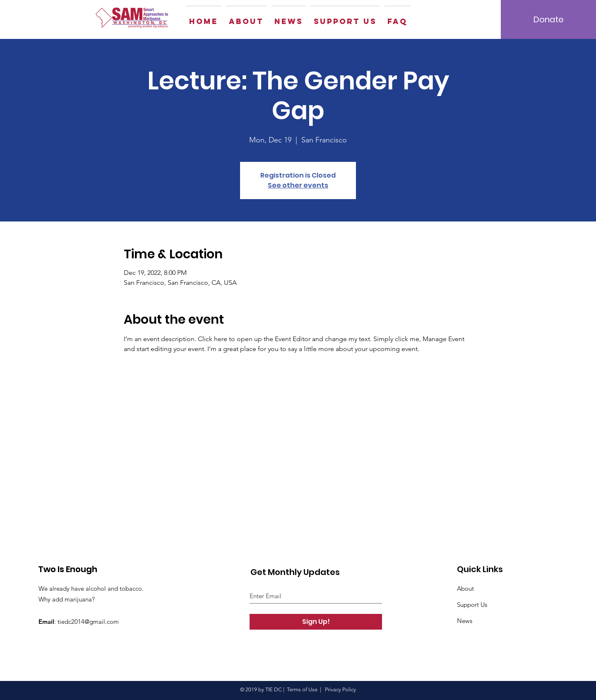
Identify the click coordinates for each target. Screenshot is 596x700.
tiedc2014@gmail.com (88, 622)
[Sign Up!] (316, 622)
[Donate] (548, 19)
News (465, 621)
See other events (298, 185)
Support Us (472, 605)
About (465, 588)
